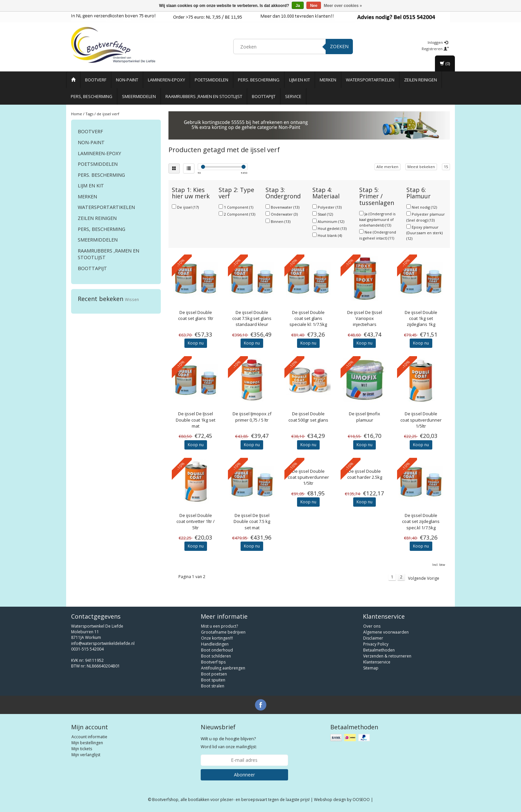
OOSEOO (361, 800)
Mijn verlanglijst (86, 755)
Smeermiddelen (139, 96)
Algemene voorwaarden (386, 632)
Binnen (281, 221)
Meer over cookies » (343, 6)
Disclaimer (373, 638)
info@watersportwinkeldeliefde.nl (103, 643)
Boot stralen (213, 686)
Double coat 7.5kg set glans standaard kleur (252, 318)
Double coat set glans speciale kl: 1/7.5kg (308, 318)
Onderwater (284, 214)
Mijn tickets (82, 749)
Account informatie (89, 737)
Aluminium (331, 221)
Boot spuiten (213, 680)
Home (77, 114)
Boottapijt (264, 96)
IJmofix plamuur (365, 417)
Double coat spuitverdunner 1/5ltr (421, 420)
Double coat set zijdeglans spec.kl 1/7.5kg (421, 521)
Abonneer (244, 775)
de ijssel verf (108, 114)
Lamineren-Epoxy (166, 80)
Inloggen (438, 42)
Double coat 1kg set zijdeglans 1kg (421, 318)
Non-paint (127, 80)
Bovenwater (285, 207)
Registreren (435, 49)
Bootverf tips (213, 662)
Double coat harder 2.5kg (365, 474)
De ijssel (188, 207)
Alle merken (387, 167)
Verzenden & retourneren (387, 656)
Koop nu (196, 343)
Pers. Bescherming (259, 80)
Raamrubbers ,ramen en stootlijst (204, 96)
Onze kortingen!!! (217, 638)
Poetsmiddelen (211, 80)
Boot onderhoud (217, 650)
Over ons (372, 626)
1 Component (239, 207)
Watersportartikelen (370, 80)
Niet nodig (424, 207)
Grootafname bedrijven (223, 632)
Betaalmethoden (379, 650)
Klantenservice (377, 662)
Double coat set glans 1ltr (196, 315)
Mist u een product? (219, 626)
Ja (298, 6)
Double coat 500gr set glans (308, 417)
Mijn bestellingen (87, 743)
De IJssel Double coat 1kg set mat (196, 420)
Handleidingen (215, 644)
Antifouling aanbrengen (223, 668)
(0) (445, 63)
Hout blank (330, 235)
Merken (328, 80)
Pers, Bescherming (92, 96)
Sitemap (371, 668)
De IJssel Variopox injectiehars (365, 318)
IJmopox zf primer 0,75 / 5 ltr (252, 417)
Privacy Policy (376, 644)
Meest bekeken (421, 167)
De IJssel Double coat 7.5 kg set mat (252, 521)
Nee (314, 6)
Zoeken (339, 46)
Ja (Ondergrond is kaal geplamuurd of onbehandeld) (377, 219)
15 (446, 167)
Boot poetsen (214, 674)
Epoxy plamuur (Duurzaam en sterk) (424, 233)
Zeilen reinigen (420, 80)
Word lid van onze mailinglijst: (229, 743)
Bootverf (96, 80)
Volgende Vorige (424, 578)
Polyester (330, 207)
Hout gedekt (332, 228)
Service (293, 96)
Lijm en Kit (300, 80)
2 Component (240, 214)
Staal (325, 214)
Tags (89, 114)
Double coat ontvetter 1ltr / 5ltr (196, 521)
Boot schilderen (216, 656)
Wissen (132, 299)
